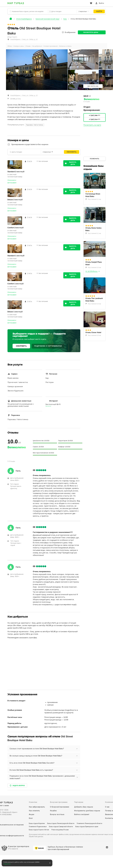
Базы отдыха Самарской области (61, 827)
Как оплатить (34, 811)
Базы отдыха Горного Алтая (39, 830)
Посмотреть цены (91, 32)
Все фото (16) (93, 86)
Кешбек (53, 811)
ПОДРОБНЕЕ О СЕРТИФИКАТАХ (48, 346)
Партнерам (79, 802)
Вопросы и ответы (65, 46)
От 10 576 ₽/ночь (92, 271)
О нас (107, 807)
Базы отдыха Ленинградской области (61, 823)
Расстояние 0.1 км (93, 199)
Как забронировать (37, 807)
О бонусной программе (60, 807)
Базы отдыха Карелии (37, 823)
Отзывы (28, 46)
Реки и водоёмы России (60, 830)
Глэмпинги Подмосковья (38, 827)
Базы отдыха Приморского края (87, 827)
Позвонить (94, 159)
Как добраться (37, 46)
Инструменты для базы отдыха (87, 811)
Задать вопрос (17, 786)
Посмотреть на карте (92, 125)
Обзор (10, 46)
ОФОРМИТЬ (21, 346)
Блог (31, 818)
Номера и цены (19, 46)
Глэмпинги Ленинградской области (89, 823)
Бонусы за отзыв (57, 814)
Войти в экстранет (82, 814)
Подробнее (7, 864)
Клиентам (33, 802)
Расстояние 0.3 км (93, 267)
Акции (31, 814)
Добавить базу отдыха (84, 807)
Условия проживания (51, 46)
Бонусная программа (59, 802)
